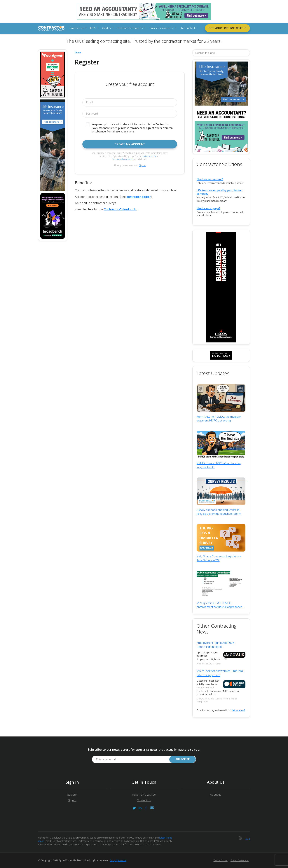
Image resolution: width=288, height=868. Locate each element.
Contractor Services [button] (131, 28)
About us (216, 795)
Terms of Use (221, 860)
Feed (247, 839)
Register (72, 795)
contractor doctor (139, 197)
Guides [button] (107, 28)
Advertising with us (144, 795)
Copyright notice (118, 860)
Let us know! (238, 710)
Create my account (130, 144)
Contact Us (144, 800)
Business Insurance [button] (162, 28)
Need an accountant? (210, 179)
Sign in (142, 165)
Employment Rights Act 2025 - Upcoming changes (216, 645)
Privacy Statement (240, 860)
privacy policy (150, 156)
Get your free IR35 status (227, 28)
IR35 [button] (93, 28)
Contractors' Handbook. (120, 209)
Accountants (188, 28)
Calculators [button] (77, 28)
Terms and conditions (123, 159)
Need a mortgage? (208, 208)
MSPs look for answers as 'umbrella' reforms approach (220, 673)
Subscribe (183, 759)
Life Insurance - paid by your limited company (219, 192)
